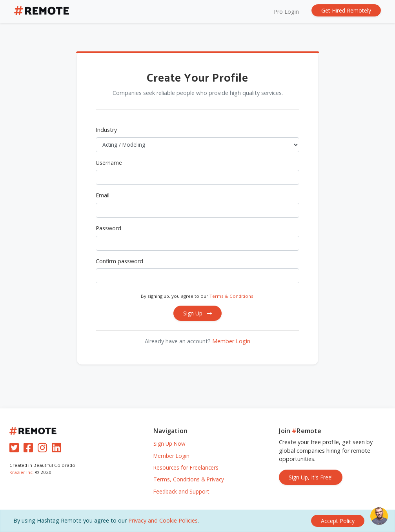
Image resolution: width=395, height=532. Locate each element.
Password (108, 228)
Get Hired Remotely (346, 10)
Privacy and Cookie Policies (163, 520)
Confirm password (119, 261)
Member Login (231, 341)
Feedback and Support (181, 491)
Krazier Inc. (22, 472)
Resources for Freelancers (186, 467)
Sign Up (197, 313)
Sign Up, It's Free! (311, 477)
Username (109, 163)
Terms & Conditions (231, 296)
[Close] (338, 521)
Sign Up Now (169, 444)
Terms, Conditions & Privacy (189, 479)
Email (103, 195)
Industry (106, 130)
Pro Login (286, 12)
